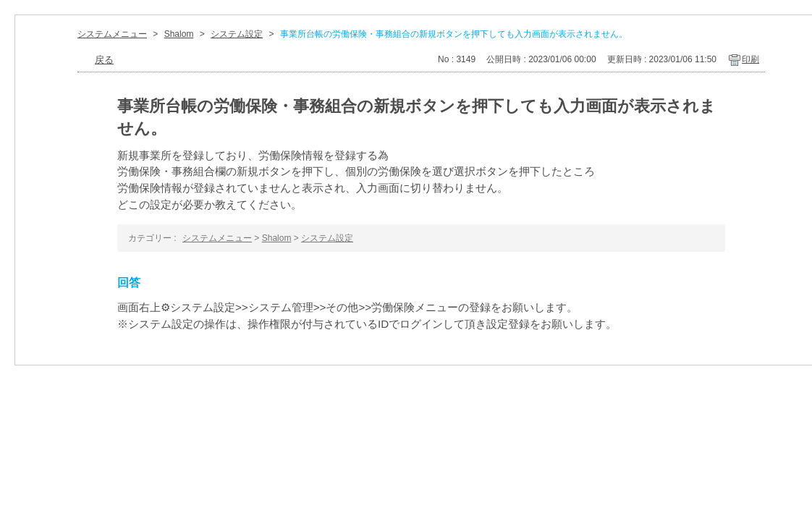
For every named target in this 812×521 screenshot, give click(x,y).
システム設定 (237, 34)
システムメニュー (112, 34)
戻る (104, 60)
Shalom (179, 34)
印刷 (750, 59)
